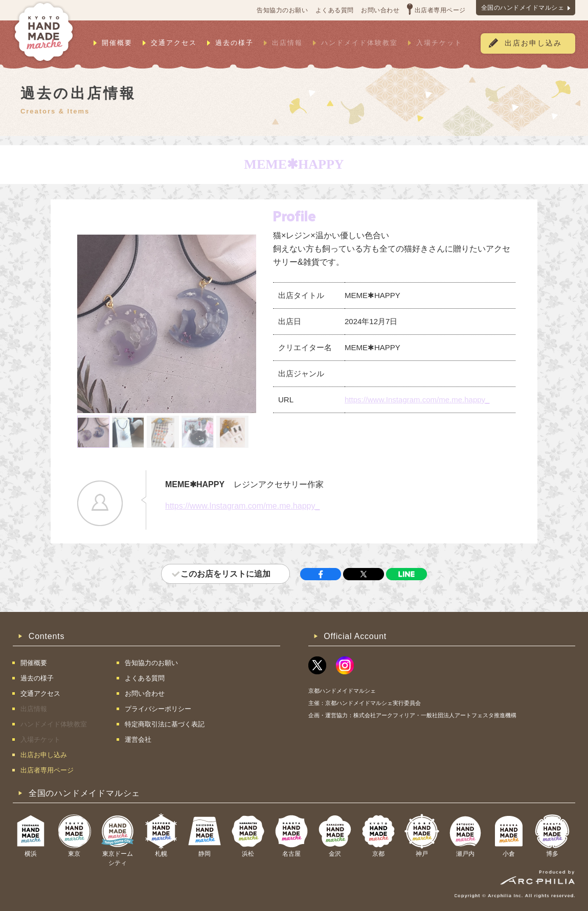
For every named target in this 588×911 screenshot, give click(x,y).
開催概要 (117, 43)
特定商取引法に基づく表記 (165, 724)
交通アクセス (174, 43)
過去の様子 (234, 43)
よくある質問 (335, 10)
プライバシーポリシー (158, 709)
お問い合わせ (380, 10)
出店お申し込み (533, 43)
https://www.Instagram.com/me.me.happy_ (417, 400)
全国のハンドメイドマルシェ (523, 8)
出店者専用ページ (440, 10)
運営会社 (138, 739)
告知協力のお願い (282, 10)
